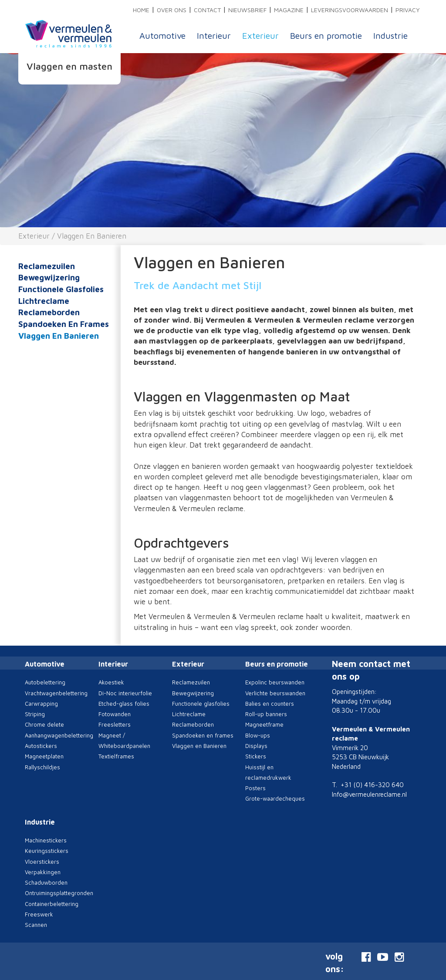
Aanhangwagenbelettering (59, 735)
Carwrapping (41, 704)
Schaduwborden (46, 882)
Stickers (256, 756)
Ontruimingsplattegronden (59, 893)
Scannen (36, 925)
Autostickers (41, 746)
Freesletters (115, 724)
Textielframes (116, 756)
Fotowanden (115, 714)
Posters (255, 788)
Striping (35, 714)
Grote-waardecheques (275, 798)
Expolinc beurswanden (275, 682)
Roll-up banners (266, 714)
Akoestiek (111, 682)
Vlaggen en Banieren (92, 236)
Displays (256, 746)
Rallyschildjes (42, 767)
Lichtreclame (44, 301)
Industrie (390, 35)
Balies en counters (270, 704)
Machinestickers (46, 840)
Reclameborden (49, 312)
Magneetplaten (44, 756)
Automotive (162, 35)
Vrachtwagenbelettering (56, 693)
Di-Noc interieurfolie (125, 693)
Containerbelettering (52, 904)
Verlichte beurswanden (275, 693)
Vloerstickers (42, 862)
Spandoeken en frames (64, 324)
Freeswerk (39, 914)
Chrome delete (44, 724)
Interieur (214, 35)
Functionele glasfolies (61, 289)
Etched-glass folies (124, 704)
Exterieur (260, 35)
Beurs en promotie (326, 35)
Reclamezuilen (47, 266)
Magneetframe (264, 724)
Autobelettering (45, 682)
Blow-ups (258, 735)
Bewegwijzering (49, 277)
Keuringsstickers (47, 851)
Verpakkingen (43, 872)
